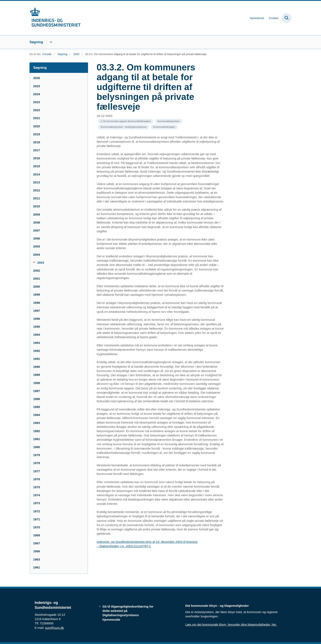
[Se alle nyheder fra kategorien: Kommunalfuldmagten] (164, 127)
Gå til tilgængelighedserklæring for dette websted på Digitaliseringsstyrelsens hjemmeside (128, 613)
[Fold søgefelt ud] (287, 18)
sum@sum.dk (54, 628)
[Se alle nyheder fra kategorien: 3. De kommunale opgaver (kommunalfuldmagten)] (126, 121)
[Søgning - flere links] (50, 42)
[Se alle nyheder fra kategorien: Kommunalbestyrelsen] (169, 121)
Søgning (36, 42)
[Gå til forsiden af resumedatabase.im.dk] (55, 18)
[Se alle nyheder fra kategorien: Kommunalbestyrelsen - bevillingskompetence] (124, 127)
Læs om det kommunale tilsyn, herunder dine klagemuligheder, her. (231, 624)
